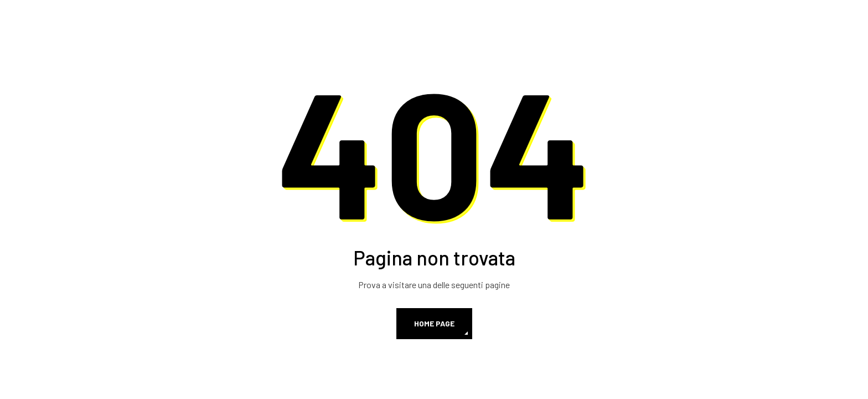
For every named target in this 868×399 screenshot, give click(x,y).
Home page (434, 323)
